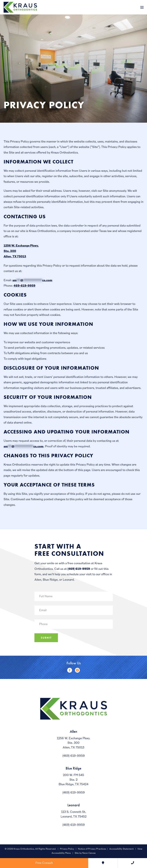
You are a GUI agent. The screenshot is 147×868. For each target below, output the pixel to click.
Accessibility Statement (121, 849)
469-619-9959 (24, 286)
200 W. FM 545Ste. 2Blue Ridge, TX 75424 (73, 780)
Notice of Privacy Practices (92, 849)
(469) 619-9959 (79, 569)
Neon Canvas (89, 853)
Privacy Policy (67, 849)
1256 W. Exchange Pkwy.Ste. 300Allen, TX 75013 (73, 743)
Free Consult (44, 863)
